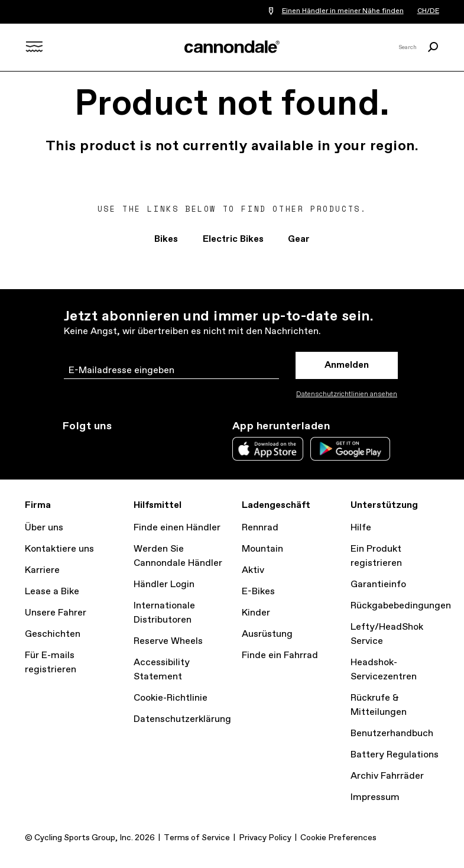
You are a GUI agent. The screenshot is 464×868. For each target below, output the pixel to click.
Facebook (122, 448)
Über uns (44, 528)
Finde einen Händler (177, 528)
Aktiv (253, 570)
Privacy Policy (265, 838)
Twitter (96, 448)
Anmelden (347, 365)
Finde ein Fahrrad (280, 655)
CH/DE (427, 12)
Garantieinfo (378, 584)
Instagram (70, 448)
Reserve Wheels (168, 641)
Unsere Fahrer (56, 613)
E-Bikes (258, 592)
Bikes (164, 239)
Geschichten (53, 634)
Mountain (262, 549)
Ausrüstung (267, 634)
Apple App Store (268, 449)
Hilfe (361, 528)
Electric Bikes (233, 239)
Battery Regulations (395, 755)
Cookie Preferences (338, 838)
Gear (301, 239)
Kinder (256, 613)
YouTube (148, 448)
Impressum (375, 797)
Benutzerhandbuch (392, 733)
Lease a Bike (52, 592)
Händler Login (164, 584)
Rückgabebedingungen (401, 606)
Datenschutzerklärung (182, 719)
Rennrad (260, 528)
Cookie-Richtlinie (171, 698)
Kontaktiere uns (59, 549)
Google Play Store (350, 449)
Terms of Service (197, 838)
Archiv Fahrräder (387, 776)
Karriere (42, 570)
